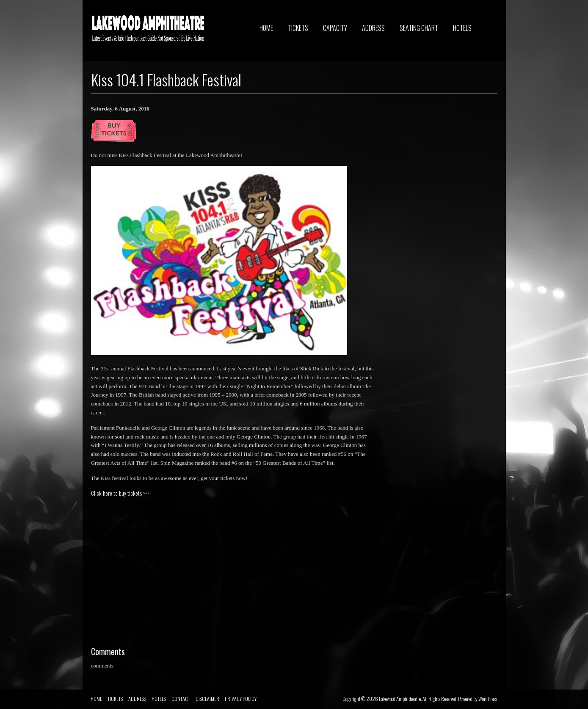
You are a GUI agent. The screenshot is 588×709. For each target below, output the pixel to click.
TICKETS (298, 28)
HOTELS (462, 28)
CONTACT (181, 699)
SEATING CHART (419, 28)
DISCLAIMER (207, 699)
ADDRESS (373, 28)
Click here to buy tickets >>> (120, 493)
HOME (266, 28)
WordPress (488, 699)
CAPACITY (335, 28)
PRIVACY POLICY (241, 699)
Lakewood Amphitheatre (400, 699)
